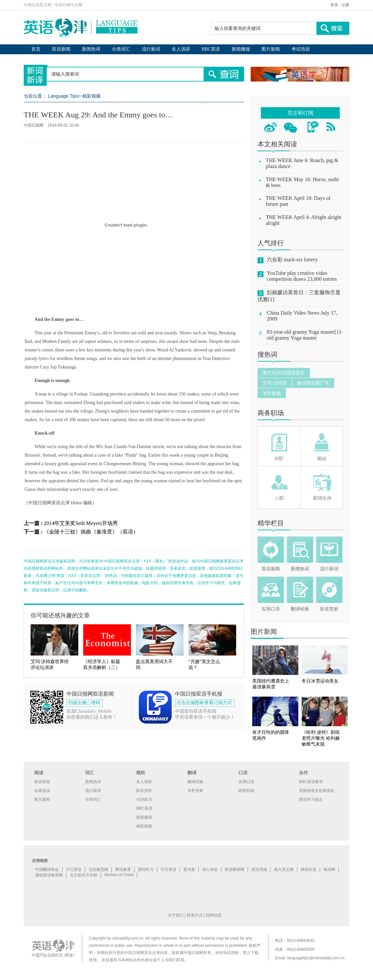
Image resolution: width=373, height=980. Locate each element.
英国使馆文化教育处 (317, 791)
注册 (345, 5)
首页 (36, 49)
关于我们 (176, 915)
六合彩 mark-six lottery (292, 260)
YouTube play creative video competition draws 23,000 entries (302, 276)
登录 (334, 5)
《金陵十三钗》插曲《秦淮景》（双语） (91, 532)
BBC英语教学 (311, 782)
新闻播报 (241, 49)
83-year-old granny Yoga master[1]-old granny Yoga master (305, 335)
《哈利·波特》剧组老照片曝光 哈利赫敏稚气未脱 (321, 738)
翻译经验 (300, 609)
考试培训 (301, 49)
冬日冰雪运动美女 (320, 681)
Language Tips (63, 96)
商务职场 (271, 413)
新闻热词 (91, 49)
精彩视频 (91, 96)
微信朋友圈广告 (313, 383)
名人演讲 (181, 49)
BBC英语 (211, 49)
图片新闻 (271, 49)
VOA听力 (144, 800)
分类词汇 (121, 49)
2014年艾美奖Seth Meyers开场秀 (81, 523)
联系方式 (195, 915)
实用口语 (271, 609)
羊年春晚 (272, 393)
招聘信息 (214, 915)
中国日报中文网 (68, 5)
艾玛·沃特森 (275, 383)
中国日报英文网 (37, 5)
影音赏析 (329, 609)
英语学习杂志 (311, 800)
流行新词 (151, 49)
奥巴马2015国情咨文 (284, 373)
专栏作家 (195, 791)
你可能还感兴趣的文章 (60, 615)
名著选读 (42, 791)
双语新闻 (61, 49)
